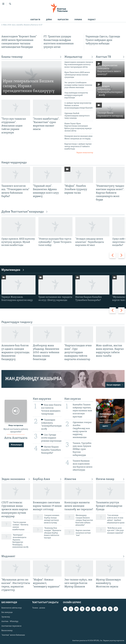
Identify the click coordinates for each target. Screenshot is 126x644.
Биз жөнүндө (7, 612)
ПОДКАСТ (92, 20)
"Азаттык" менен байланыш (13, 635)
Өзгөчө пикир (110, 479)
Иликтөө (79, 479)
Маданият (63, 556)
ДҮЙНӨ (49, 20)
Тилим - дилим (39, 608)
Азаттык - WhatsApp (10, 622)
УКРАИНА (78, 20)
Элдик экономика (16, 479)
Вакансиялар (7, 631)
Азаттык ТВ (110, 57)
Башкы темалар (31, 57)
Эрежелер (6, 617)
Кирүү (105, 426)
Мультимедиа (13, 270)
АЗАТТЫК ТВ (35, 20)
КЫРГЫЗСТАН (63, 20)
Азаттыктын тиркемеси (11, 626)
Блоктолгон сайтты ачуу (12, 608)
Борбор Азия (47, 479)
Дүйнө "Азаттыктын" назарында (25, 212)
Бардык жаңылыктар (85, 153)
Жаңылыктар (79, 57)
